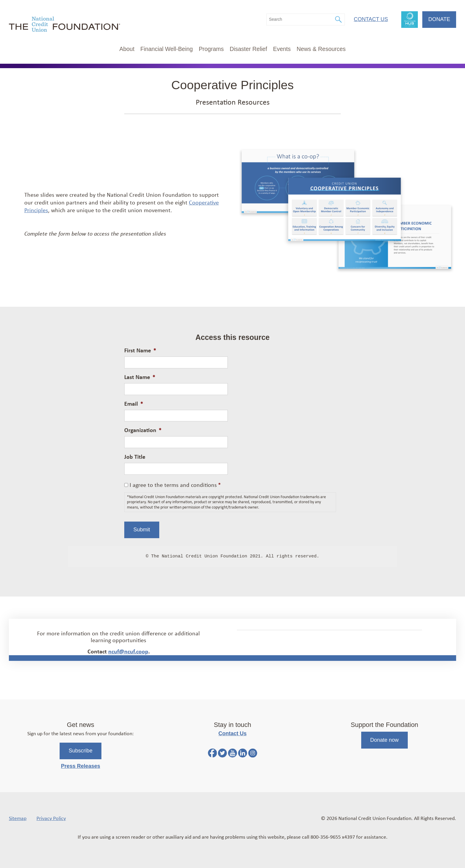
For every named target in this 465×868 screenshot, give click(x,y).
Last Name (140, 377)
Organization (143, 430)
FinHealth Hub (410, 20)
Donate (439, 19)
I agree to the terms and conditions (175, 485)
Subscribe (81, 751)
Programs (211, 49)
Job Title (135, 457)
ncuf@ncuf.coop (128, 651)
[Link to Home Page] (65, 25)
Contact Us (371, 19)
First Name (140, 350)
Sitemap (18, 818)
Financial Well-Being (167, 49)
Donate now (384, 740)
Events (282, 49)
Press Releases (81, 766)
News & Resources (321, 49)
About (127, 49)
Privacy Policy (51, 818)
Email (134, 404)
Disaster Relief (248, 49)
